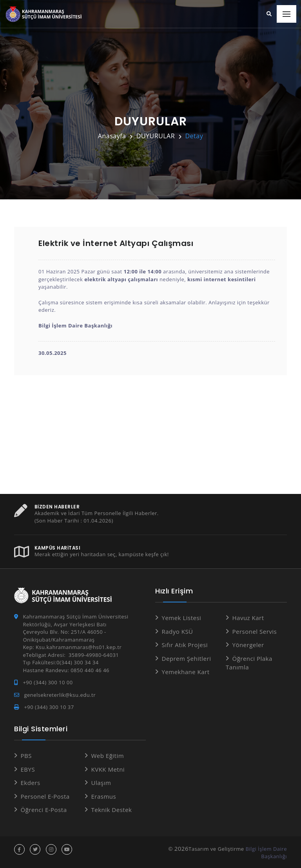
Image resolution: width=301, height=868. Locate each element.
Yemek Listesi (182, 618)
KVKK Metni (108, 769)
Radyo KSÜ (178, 631)
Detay (194, 136)
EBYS (28, 769)
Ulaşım (101, 783)
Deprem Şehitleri (187, 658)
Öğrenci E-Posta (44, 810)
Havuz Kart (248, 618)
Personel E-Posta (45, 796)
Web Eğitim (108, 756)
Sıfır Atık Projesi (185, 645)
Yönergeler (248, 645)
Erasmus (104, 796)
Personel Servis (255, 631)
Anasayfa (112, 136)
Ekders (31, 783)
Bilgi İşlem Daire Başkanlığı (266, 852)
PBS (26, 756)
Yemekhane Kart (186, 672)
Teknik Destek (112, 810)
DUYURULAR (156, 136)
